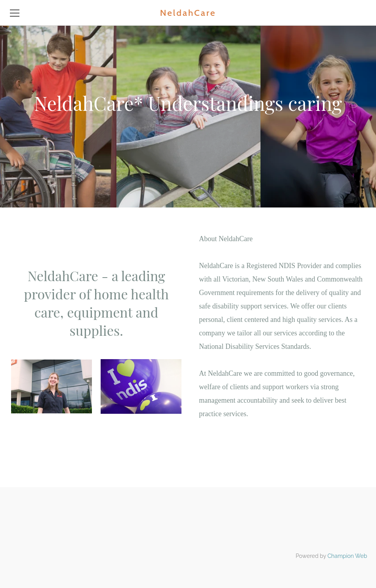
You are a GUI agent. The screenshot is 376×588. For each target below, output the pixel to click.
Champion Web (347, 556)
